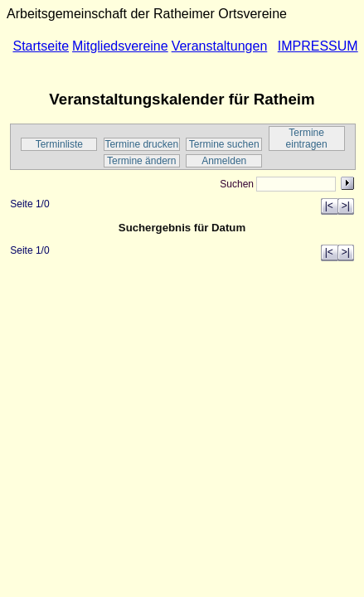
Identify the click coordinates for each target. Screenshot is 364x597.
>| (346, 206)
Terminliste (59, 144)
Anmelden (224, 161)
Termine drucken (141, 144)
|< (329, 206)
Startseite (41, 46)
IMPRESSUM (318, 46)
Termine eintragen (307, 138)
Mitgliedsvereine (120, 46)
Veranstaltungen (220, 46)
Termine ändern (141, 161)
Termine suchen (224, 144)
